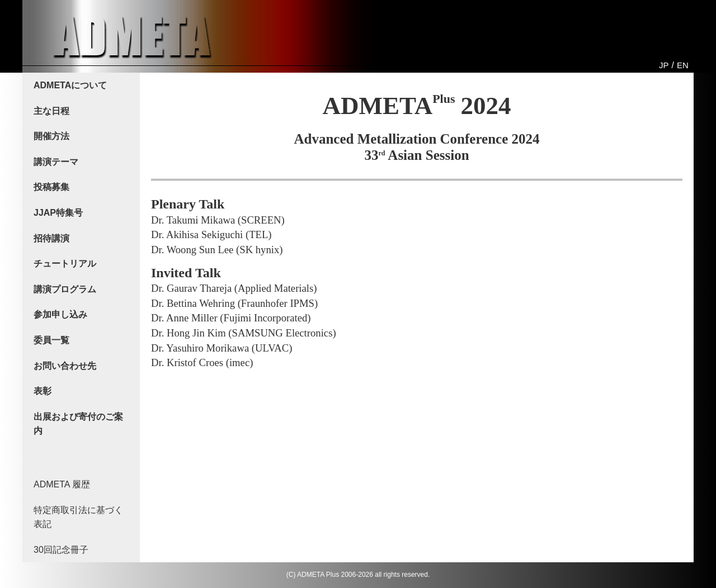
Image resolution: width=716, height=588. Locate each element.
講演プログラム (65, 289)
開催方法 (51, 136)
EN (683, 65)
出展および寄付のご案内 (78, 424)
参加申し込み (60, 314)
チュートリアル (65, 264)
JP (664, 65)
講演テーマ (56, 162)
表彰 (43, 391)
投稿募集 (51, 187)
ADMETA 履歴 (62, 484)
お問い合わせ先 (65, 366)
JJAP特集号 (58, 213)
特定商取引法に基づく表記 (78, 517)
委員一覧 (51, 340)
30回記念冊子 (61, 550)
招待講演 (51, 238)
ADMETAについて (70, 85)
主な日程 (51, 111)
